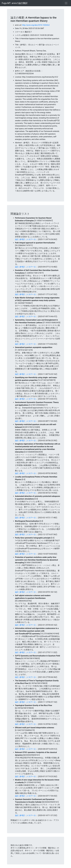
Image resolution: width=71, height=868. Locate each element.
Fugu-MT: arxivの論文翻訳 (15, 3)
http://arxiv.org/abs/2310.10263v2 (36, 25)
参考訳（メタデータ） (28, 239)
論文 (17, 239)
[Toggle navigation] (66, 3)
